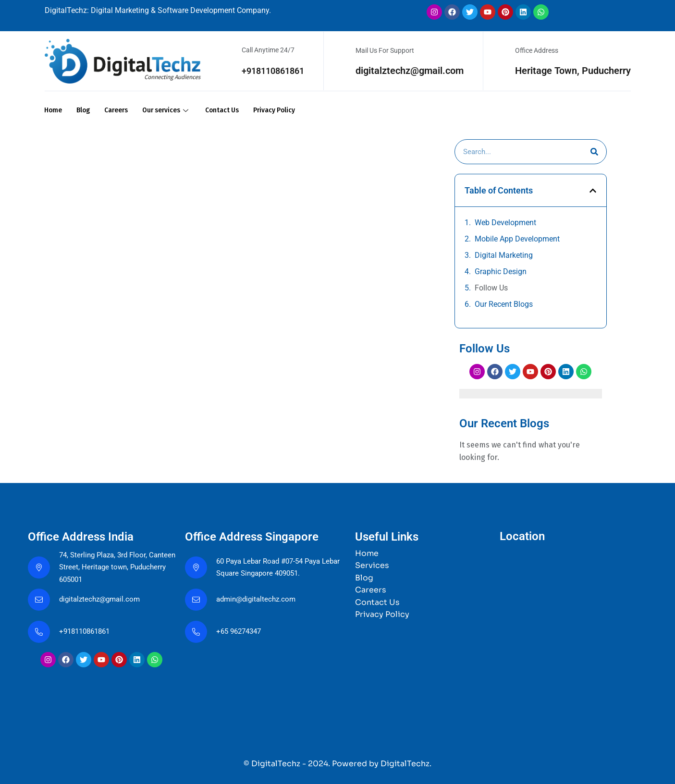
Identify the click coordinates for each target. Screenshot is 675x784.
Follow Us (491, 287)
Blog (85, 110)
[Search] (594, 151)
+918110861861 (270, 71)
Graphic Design (501, 271)
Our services (175, 110)
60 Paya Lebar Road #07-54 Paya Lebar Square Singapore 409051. (273, 567)
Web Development (505, 222)
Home (54, 110)
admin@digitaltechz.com (259, 599)
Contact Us (235, 110)
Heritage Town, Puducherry (573, 71)
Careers (121, 110)
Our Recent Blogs (504, 304)
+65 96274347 (241, 631)
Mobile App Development (517, 238)
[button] (593, 190)
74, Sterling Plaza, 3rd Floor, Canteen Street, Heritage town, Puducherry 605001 (110, 567)
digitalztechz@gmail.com (410, 71)
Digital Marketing (504, 255)
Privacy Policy (292, 110)
